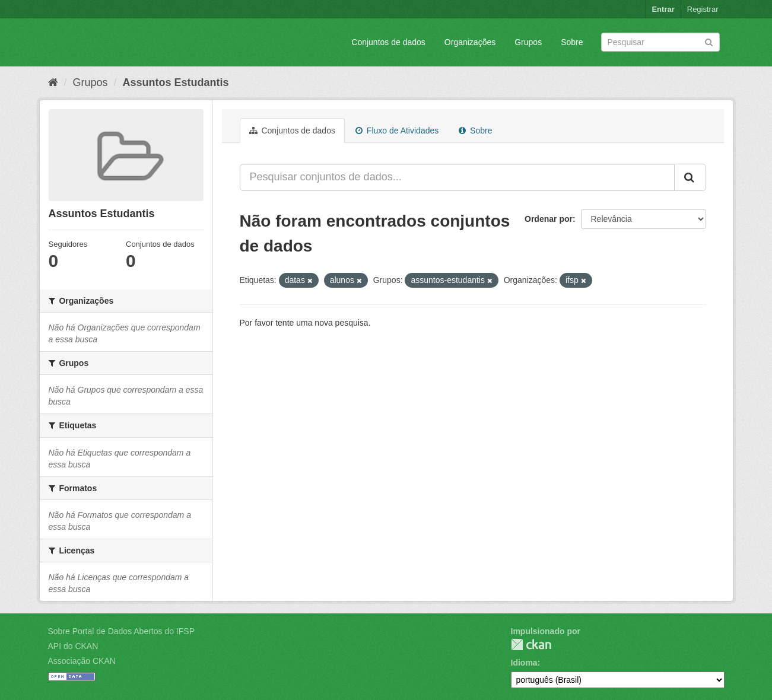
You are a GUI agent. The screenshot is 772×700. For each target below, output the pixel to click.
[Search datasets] (660, 42)
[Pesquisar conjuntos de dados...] (457, 177)
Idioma (524, 663)
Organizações (470, 42)
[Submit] (709, 41)
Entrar (663, 9)
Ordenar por (549, 219)
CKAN (531, 645)
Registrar (703, 9)
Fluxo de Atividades (397, 131)
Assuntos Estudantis (176, 82)
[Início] (53, 82)
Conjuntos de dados (388, 42)
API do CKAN (73, 646)
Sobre (572, 42)
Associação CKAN (82, 661)
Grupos (528, 42)
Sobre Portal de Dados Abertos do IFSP (121, 631)
